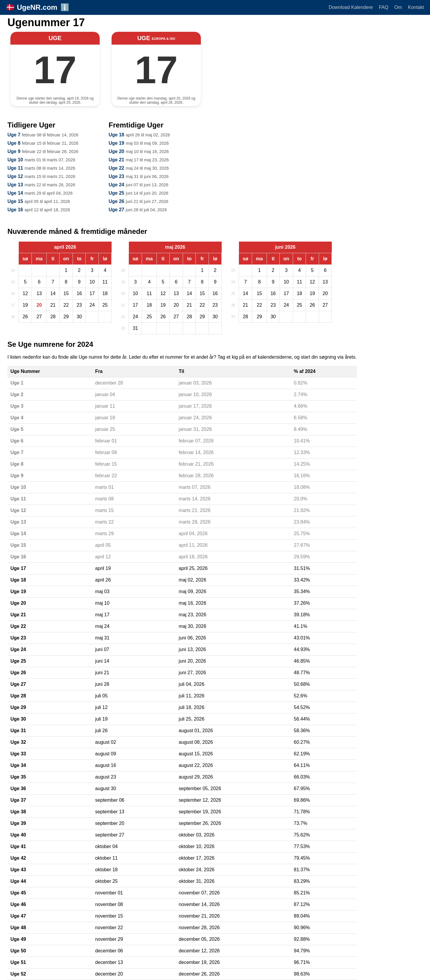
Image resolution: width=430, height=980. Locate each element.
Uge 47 (18, 916)
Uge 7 (14, 135)
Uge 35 (18, 777)
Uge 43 (18, 870)
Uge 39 (18, 823)
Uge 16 (15, 210)
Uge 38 (18, 812)
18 (13, 317)
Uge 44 (18, 881)
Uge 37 (18, 800)
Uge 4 (17, 418)
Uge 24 (116, 185)
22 (123, 317)
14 (13, 270)
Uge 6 (17, 441)
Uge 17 (18, 568)
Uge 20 (116, 151)
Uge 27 (116, 210)
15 (13, 282)
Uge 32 (18, 742)
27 (233, 317)
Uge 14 (15, 193)
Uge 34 (18, 765)
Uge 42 (18, 858)
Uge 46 (18, 904)
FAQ (384, 7)
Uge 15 (15, 201)
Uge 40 (18, 835)
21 (123, 305)
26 (233, 305)
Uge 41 (18, 846)
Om (398, 7)
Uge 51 (18, 962)
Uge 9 (14, 151)
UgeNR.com (37, 7)
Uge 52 (18, 974)
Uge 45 (18, 893)
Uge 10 (15, 160)
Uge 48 (18, 928)
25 (233, 294)
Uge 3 (17, 406)
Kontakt (416, 7)
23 (123, 328)
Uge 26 (116, 201)
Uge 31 (18, 731)
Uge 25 (116, 193)
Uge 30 (18, 719)
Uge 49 (18, 939)
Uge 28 (18, 696)
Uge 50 (18, 951)
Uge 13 (15, 185)
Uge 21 (116, 160)
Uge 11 (15, 168)
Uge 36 (18, 788)
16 (13, 294)
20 (123, 294)
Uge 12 (15, 176)
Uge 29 (18, 707)
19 (123, 282)
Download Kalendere (351, 7)
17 (13, 305)
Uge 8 (14, 143)
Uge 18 (116, 135)
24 (233, 282)
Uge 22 (116, 168)
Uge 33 (18, 754)
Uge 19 (116, 143)
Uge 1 (17, 383)
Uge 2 (17, 394)
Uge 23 (116, 176)
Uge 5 (17, 429)
